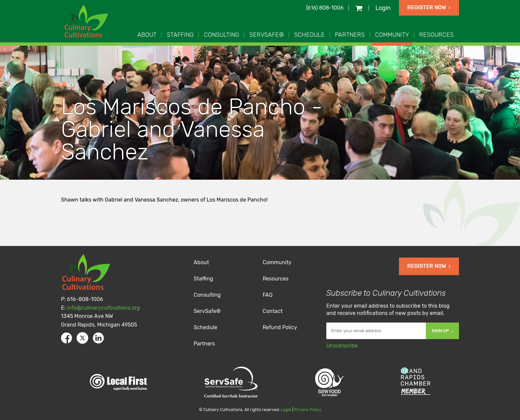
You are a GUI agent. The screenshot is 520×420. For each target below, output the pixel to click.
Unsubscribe (342, 346)
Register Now (429, 7)
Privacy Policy (308, 410)
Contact (273, 311)
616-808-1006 (85, 299)
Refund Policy (280, 327)
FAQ (268, 295)
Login (383, 8)
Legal (286, 410)
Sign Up (442, 331)
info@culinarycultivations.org (103, 308)
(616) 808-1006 (325, 8)
